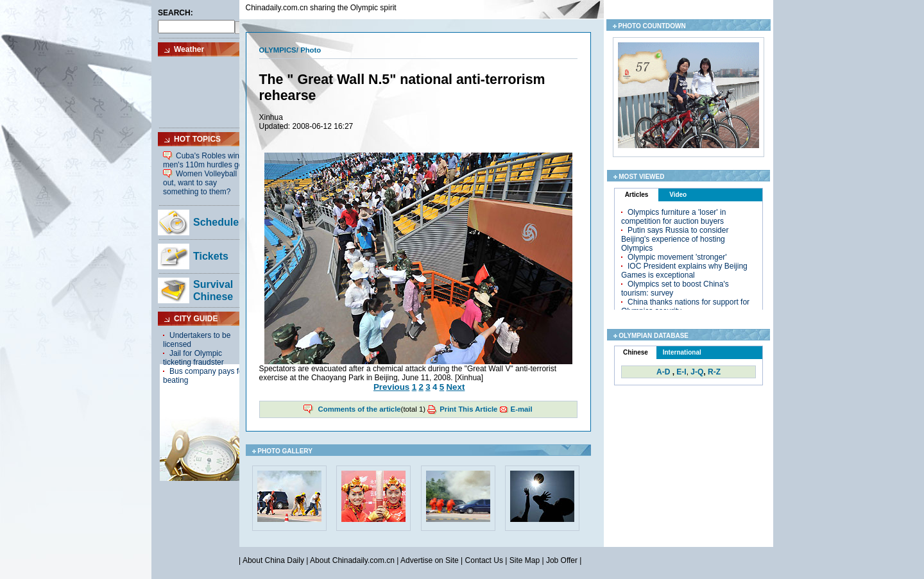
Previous (391, 387)
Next (455, 387)
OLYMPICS (278, 50)
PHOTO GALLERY (285, 451)
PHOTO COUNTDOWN (652, 26)
